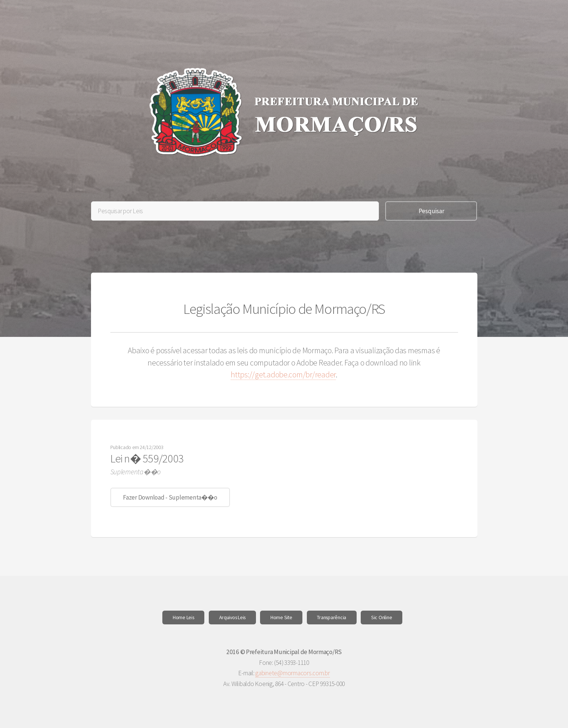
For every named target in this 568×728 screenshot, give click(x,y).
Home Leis (184, 617)
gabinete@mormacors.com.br (293, 673)
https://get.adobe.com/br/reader (283, 375)
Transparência (332, 617)
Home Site (281, 617)
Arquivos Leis (233, 617)
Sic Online (382, 617)
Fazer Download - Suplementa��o (170, 497)
